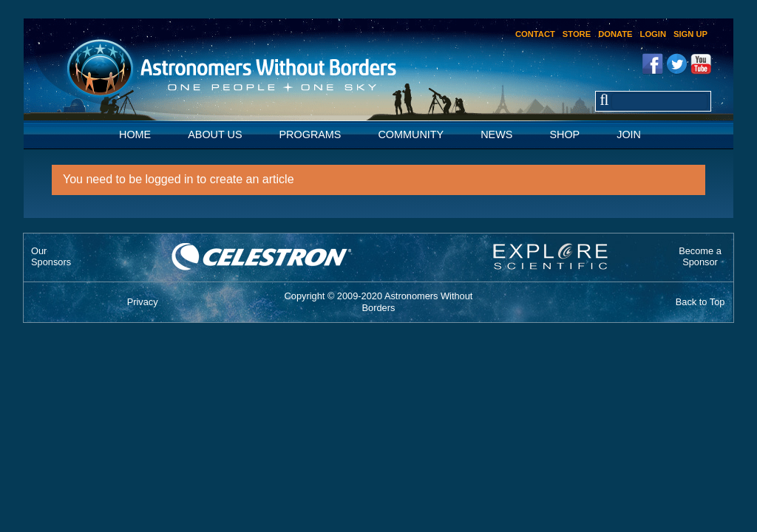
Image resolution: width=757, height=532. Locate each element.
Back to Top (700, 302)
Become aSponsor (700, 256)
